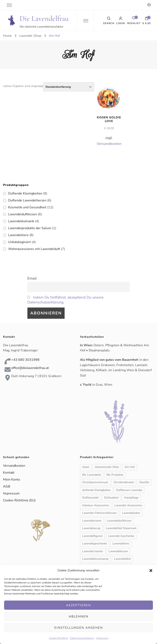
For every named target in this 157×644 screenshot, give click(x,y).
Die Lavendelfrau (44, 18)
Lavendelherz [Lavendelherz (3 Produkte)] (121, 544)
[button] (151, 571)
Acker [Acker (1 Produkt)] (86, 467)
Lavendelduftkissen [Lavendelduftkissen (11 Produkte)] (119, 521)
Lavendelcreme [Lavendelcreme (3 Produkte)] (92, 521)
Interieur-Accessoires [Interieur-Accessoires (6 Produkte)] (96, 505)
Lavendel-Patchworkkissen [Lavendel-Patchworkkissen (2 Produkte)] (99, 513)
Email (32, 278)
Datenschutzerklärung (82, 638)
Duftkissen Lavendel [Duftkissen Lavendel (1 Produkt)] (129, 490)
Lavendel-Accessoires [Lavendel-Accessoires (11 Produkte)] (128, 505)
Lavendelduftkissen (23, 214)
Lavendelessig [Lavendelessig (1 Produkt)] (91, 528)
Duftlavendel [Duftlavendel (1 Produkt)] (90, 498)
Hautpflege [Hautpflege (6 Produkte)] (131, 498)
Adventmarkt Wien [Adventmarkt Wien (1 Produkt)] (107, 467)
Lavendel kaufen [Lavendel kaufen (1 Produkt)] (93, 551)
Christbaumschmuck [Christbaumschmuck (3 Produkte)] (95, 482)
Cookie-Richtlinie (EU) (19, 500)
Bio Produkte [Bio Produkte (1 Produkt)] (115, 475)
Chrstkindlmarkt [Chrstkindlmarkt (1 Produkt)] (124, 482)
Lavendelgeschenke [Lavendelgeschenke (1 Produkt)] (95, 544)
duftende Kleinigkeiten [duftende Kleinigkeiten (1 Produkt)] (96, 490)
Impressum (102, 638)
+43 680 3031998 (25, 360)
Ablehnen (78, 616)
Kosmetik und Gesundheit (27, 207)
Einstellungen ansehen (79, 628)
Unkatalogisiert (20, 242)
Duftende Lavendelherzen (27, 200)
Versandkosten (109, 144)
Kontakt (9, 473)
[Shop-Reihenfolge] (69, 87)
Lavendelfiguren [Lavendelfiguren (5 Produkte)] (92, 536)
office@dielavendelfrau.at (30, 368)
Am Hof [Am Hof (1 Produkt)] (130, 467)
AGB (7, 486)
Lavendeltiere (18, 235)
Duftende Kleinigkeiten (25, 193)
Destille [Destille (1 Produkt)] (144, 482)
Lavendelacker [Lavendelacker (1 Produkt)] (131, 513)
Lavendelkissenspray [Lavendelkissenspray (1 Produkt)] (95, 559)
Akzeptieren (78, 605)
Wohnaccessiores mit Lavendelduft (34, 249)
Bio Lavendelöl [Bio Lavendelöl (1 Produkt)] (92, 475)
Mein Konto (12, 480)
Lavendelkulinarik (21, 221)
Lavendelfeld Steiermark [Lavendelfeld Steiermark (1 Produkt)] (121, 528)
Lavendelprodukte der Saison (30, 228)
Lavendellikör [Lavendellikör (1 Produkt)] (123, 559)
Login (121, 21)
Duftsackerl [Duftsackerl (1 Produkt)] (111, 498)
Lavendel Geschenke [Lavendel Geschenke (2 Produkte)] (121, 536)
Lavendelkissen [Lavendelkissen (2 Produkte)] (118, 551)
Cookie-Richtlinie (58, 638)
